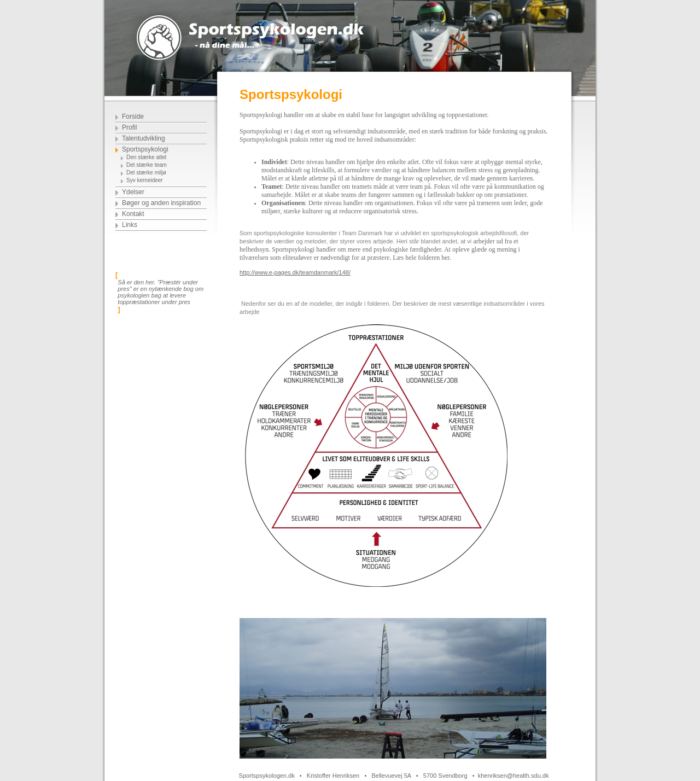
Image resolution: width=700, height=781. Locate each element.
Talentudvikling (144, 138)
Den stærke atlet (146, 157)
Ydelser (133, 192)
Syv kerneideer (145, 180)
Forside (133, 116)
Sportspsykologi (145, 149)
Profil (129, 127)
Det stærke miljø (146, 173)
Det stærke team (147, 165)
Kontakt (133, 214)
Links (130, 225)
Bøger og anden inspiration (161, 203)
